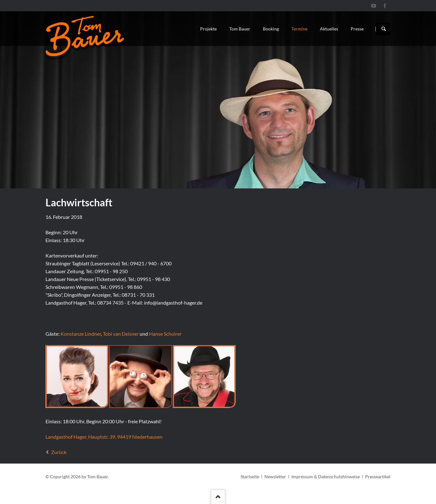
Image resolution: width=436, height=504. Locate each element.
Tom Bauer (240, 29)
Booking (271, 29)
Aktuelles (329, 29)
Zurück (59, 452)
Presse (357, 29)
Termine (299, 29)
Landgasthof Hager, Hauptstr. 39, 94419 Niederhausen (104, 437)
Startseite (250, 477)
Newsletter (275, 477)
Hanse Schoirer (165, 334)
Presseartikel (378, 477)
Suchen (384, 29)
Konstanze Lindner (81, 334)
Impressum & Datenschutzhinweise (326, 477)
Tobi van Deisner (121, 334)
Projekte (208, 29)
